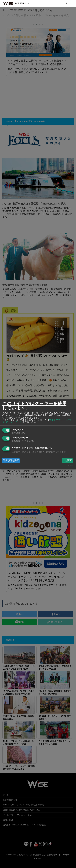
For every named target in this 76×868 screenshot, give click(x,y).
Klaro (70, 466)
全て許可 (67, 460)
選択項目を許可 (11, 460)
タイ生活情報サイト (22, 3)
